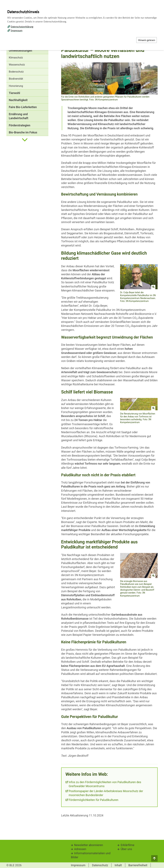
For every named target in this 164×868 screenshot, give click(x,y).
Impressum (17, 30)
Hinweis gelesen (147, 40)
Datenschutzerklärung (22, 27)
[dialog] (82, 434)
